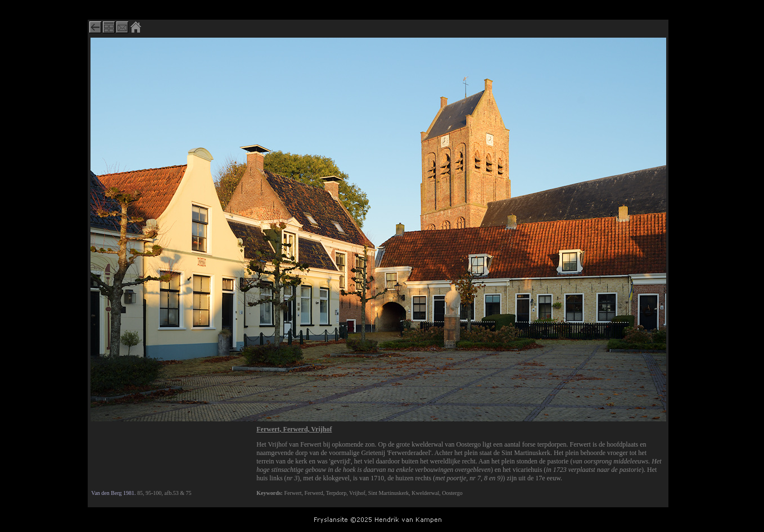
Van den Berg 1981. (113, 493)
